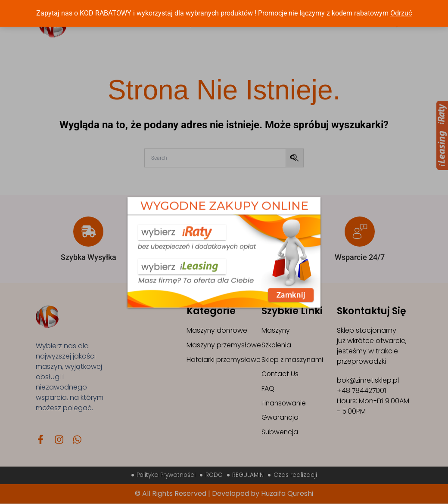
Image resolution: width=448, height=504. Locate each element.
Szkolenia (277, 345)
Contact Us (280, 374)
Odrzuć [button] (401, 13)
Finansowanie (285, 404)
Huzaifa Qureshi (287, 494)
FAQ (268, 389)
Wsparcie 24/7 (360, 257)
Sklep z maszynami (293, 360)
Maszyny (276, 330)
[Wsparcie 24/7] (360, 232)
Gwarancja (280, 418)
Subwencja (280, 433)
